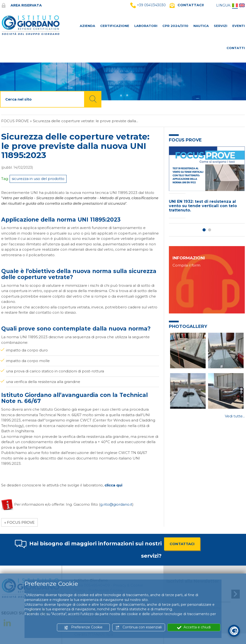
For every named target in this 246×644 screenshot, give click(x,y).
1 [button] (204, 230)
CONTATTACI (182, 544)
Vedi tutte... (235, 416)
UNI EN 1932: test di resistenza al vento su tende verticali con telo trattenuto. (203, 206)
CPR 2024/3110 (175, 26)
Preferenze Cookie (83, 627)
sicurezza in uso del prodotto (38, 179)
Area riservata (22, 5)
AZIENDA (87, 26)
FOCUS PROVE (15, 121)
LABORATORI (146, 26)
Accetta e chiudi (194, 627)
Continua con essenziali (138, 627)
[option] (207, 183)
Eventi (239, 26)
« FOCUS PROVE (19, 522)
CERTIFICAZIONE (115, 26)
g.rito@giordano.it (116, 504)
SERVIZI (221, 26)
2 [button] (210, 230)
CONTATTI (236, 48)
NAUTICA (201, 26)
